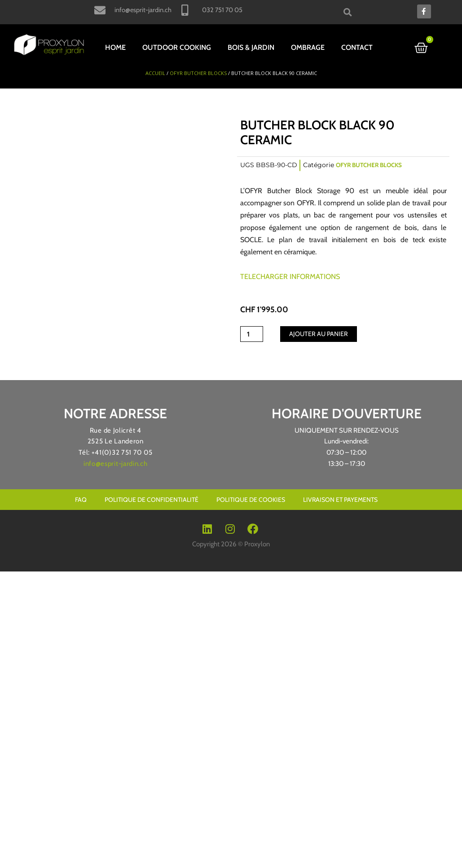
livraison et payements (340, 498)
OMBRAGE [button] (308, 47)
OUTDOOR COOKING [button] (177, 47)
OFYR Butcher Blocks (198, 72)
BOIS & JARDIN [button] (251, 47)
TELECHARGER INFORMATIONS (290, 275)
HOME (115, 47)
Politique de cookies (251, 498)
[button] (348, 12)
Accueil (155, 72)
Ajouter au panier (321, 332)
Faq (81, 498)
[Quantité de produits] (252, 333)
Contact (357, 47)
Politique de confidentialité (152, 498)
